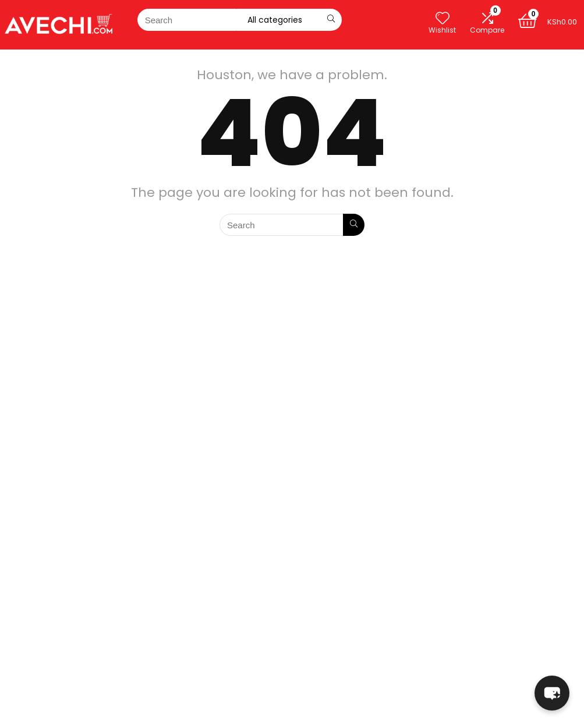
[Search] (331, 20)
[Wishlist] (442, 18)
